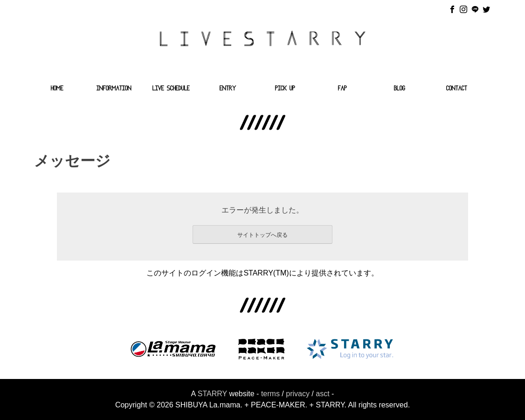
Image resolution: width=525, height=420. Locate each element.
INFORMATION (114, 89)
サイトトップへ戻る (262, 235)
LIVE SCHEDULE (171, 89)
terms (270, 394)
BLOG (400, 89)
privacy (298, 394)
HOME (57, 89)
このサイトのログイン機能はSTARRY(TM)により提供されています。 (262, 273)
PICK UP (285, 89)
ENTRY (228, 89)
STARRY (212, 394)
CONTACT (457, 89)
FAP (342, 89)
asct (322, 394)
